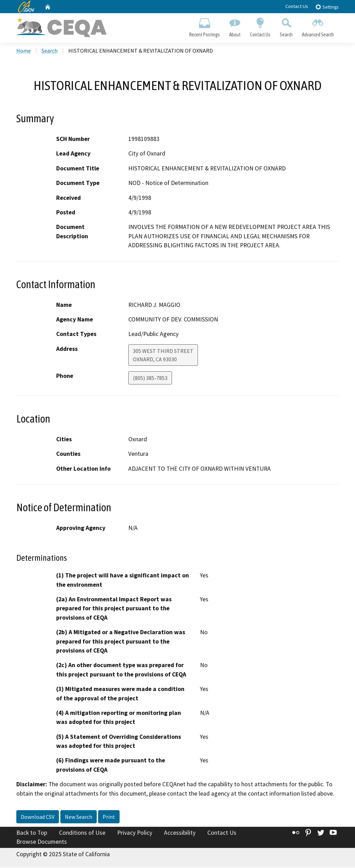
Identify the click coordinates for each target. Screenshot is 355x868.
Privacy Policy (135, 834)
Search (286, 26)
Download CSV (38, 818)
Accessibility (180, 834)
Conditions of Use (82, 834)
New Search (79, 818)
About (235, 26)
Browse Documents (42, 842)
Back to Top (32, 834)
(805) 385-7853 (150, 379)
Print (109, 818)
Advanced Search (318, 26)
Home (24, 52)
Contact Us (297, 6)
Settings (327, 7)
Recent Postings (204, 26)
